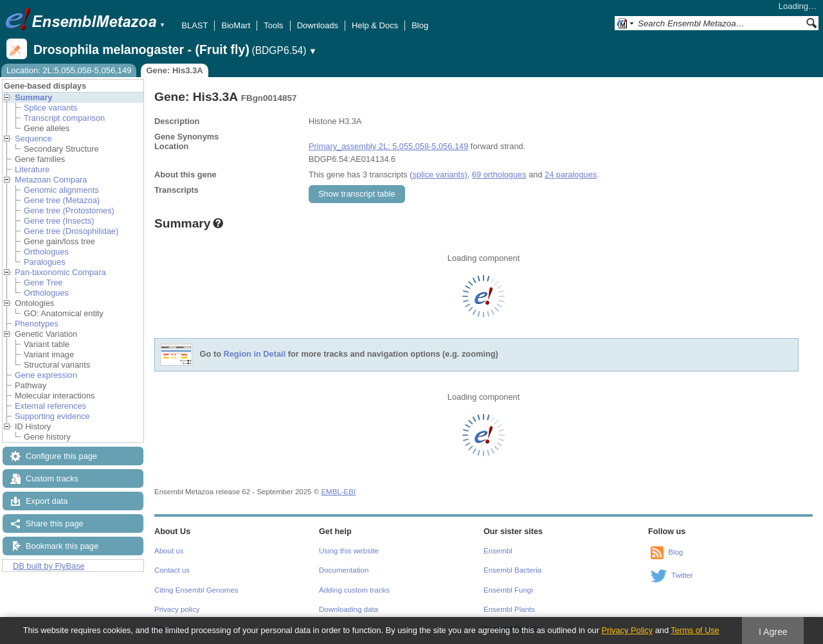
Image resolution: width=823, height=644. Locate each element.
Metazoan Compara (51, 180)
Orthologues (46, 252)
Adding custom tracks (354, 590)
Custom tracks (52, 479)
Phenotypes (37, 324)
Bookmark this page (62, 546)
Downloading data (348, 609)
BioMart (236, 25)
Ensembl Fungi (508, 590)
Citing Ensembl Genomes (196, 590)
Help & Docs (375, 25)
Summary (33, 97)
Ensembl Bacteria (512, 570)
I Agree (773, 632)
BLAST (194, 25)
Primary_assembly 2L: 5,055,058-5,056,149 (388, 146)
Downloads (318, 25)
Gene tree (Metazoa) (62, 200)
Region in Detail (255, 354)
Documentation (344, 570)
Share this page (55, 523)
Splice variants (50, 108)
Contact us (172, 570)
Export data (47, 501)
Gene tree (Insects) (59, 221)
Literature (32, 169)
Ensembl (498, 551)
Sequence (33, 139)
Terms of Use (695, 630)
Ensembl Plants (509, 609)
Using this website (349, 551)
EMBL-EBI (338, 492)
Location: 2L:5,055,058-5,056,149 (69, 70)
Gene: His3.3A (174, 70)
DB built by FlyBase (49, 566)
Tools (273, 25)
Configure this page (61, 456)
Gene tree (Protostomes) (69, 210)
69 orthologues (499, 174)
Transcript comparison (64, 118)
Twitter (682, 575)
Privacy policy (177, 609)
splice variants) (439, 174)
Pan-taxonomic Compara (60, 272)
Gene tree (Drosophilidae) (71, 231)
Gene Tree (43, 282)
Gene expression (46, 375)
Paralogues (45, 262)
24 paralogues (571, 174)
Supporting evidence (52, 416)
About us (169, 551)
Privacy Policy (627, 630)
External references (50, 406)
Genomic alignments (61, 190)
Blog (420, 25)
